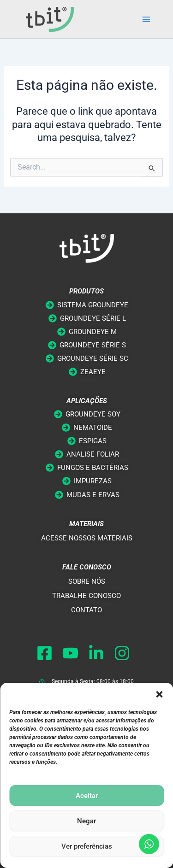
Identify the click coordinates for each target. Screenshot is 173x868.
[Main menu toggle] (146, 19)
